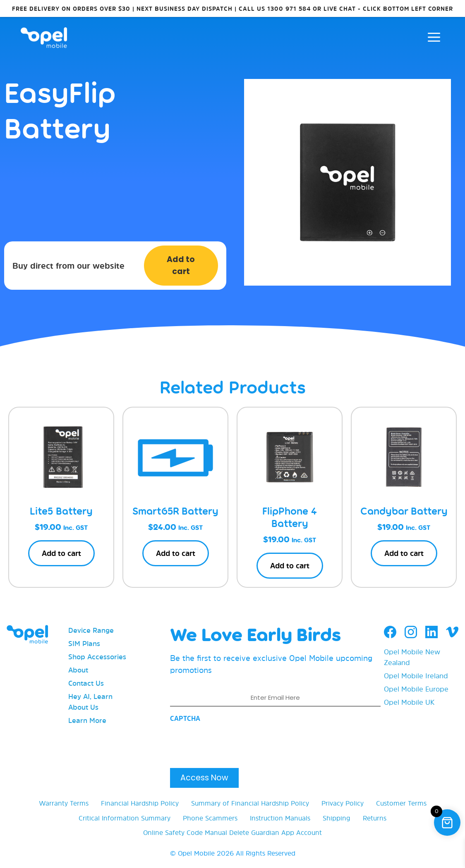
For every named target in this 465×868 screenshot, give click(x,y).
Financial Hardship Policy (140, 803)
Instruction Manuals (280, 818)
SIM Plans (84, 643)
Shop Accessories (97, 657)
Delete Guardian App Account (276, 832)
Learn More (87, 720)
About (78, 670)
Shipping (337, 818)
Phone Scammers (210, 818)
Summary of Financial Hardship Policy (250, 803)
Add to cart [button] (61, 553)
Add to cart (181, 265)
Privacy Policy (343, 803)
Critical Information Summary (125, 818)
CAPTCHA (185, 718)
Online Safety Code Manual (185, 832)
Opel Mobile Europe (416, 689)
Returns (375, 818)
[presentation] (233, 743)
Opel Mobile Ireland (416, 676)
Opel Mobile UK (409, 702)
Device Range (91, 630)
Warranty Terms (64, 803)
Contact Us (86, 683)
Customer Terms (401, 803)
